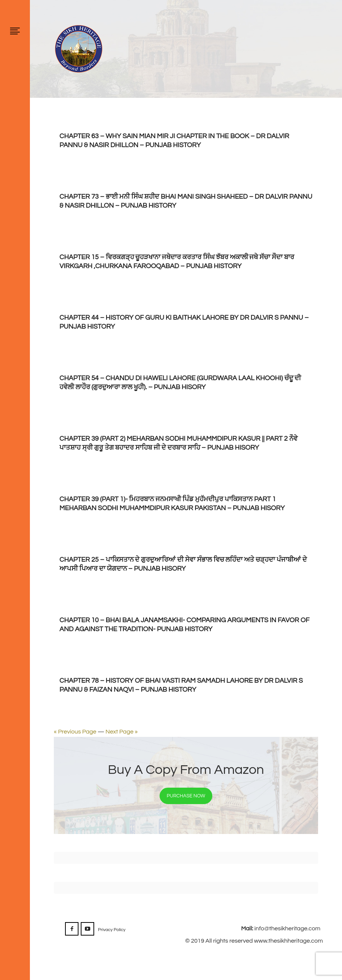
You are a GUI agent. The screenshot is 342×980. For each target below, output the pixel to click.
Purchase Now (186, 796)
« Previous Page (75, 732)
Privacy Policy (112, 930)
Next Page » (121, 732)
